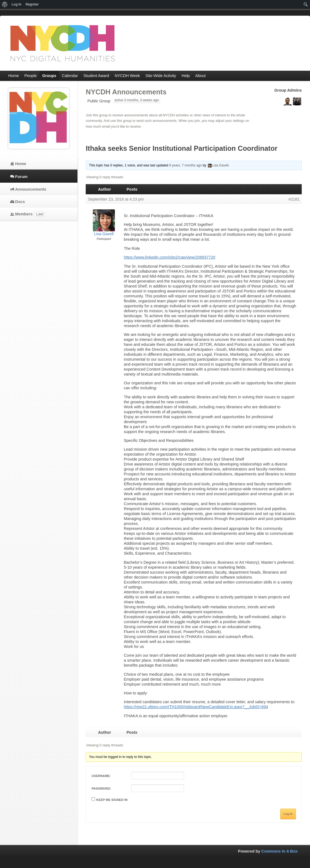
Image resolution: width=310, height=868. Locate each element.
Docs (20, 202)
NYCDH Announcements (126, 92)
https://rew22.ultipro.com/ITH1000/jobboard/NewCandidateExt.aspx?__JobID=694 (196, 707)
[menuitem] (5, 4)
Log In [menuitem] (17, 4)
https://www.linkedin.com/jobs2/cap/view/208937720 (169, 257)
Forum (21, 177)
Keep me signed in (112, 800)
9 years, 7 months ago (186, 165)
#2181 (294, 199)
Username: (101, 776)
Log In (288, 814)
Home (21, 164)
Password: (101, 788)
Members (30, 214)
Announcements (31, 189)
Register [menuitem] (32, 4)
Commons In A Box (279, 851)
